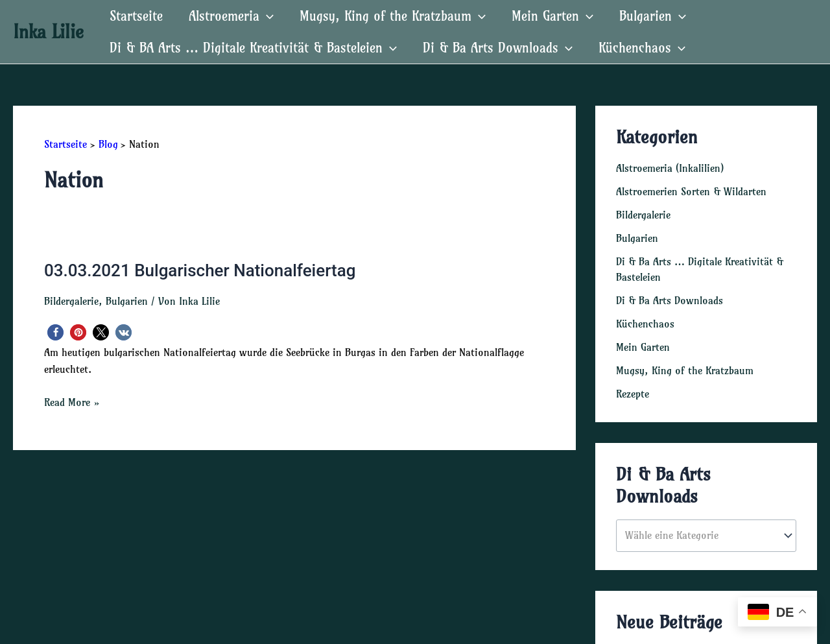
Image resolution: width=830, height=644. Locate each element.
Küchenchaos (645, 324)
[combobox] (706, 535)
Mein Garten (643, 347)
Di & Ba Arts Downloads (670, 300)
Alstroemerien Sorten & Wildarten (691, 191)
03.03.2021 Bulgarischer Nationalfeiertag (200, 270)
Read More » (72, 402)
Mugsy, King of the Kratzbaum (685, 370)
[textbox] (700, 536)
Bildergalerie (71, 301)
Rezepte (633, 394)
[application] (267, 16)
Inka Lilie (48, 31)
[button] (55, 332)
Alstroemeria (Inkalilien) (670, 168)
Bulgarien (127, 301)
